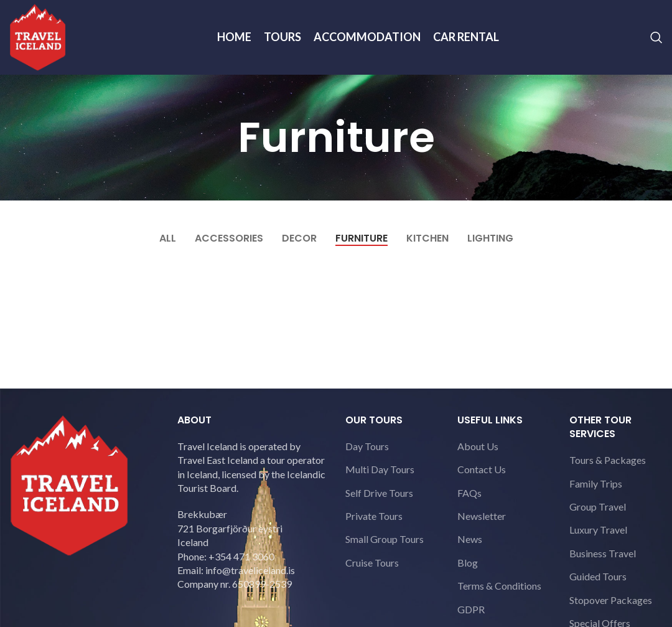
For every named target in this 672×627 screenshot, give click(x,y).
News (470, 539)
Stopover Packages (611, 600)
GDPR (471, 609)
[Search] (656, 37)
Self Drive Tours (379, 493)
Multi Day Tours (380, 469)
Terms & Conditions (499, 586)
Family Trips (596, 483)
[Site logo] (38, 36)
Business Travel (603, 553)
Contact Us (482, 469)
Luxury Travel (598, 530)
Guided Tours (598, 576)
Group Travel (598, 507)
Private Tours (374, 516)
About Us (478, 446)
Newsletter (482, 516)
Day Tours (367, 446)
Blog (468, 563)
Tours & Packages (608, 460)
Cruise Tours (372, 563)
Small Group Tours (385, 539)
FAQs (469, 493)
